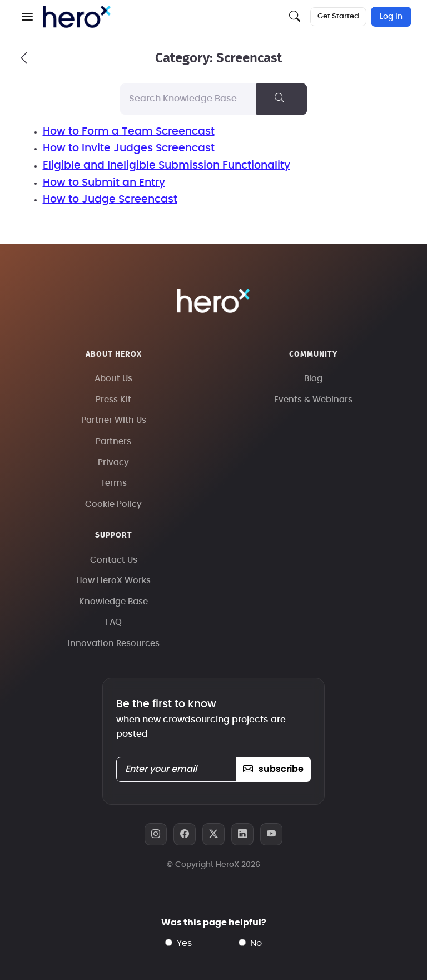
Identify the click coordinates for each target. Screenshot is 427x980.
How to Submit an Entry (104, 183)
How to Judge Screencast (110, 200)
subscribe (273, 769)
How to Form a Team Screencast (129, 132)
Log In (391, 17)
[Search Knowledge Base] (188, 99)
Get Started (338, 16)
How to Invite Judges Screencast (129, 148)
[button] (27, 17)
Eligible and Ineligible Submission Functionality (167, 166)
